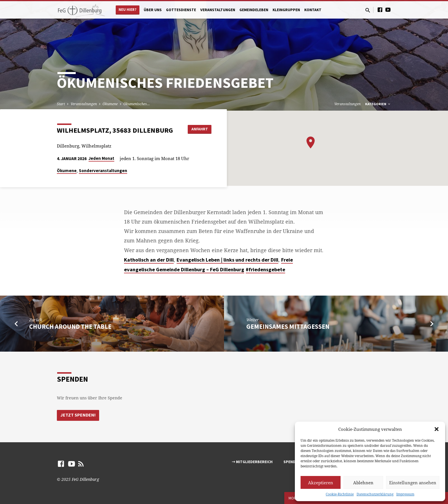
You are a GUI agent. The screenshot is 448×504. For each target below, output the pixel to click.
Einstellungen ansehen (413, 483)
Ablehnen (363, 483)
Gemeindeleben (254, 10)
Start (61, 104)
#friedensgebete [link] (265, 269)
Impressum (405, 494)
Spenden (292, 462)
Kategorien (378, 104)
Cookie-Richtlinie (340, 494)
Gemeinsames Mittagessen (288, 326)
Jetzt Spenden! (78, 415)
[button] (437, 429)
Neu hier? (128, 10)
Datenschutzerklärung (375, 494)
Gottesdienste (181, 10)
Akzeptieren (321, 483)
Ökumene (110, 104)
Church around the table (70, 326)
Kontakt (313, 10)
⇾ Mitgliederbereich (252, 462)
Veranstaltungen (218, 10)
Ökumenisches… (137, 104)
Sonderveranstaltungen (103, 171)
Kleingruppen (286, 10)
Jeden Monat (101, 158)
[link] (149, 260)
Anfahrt (197, 129)
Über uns (153, 10)
